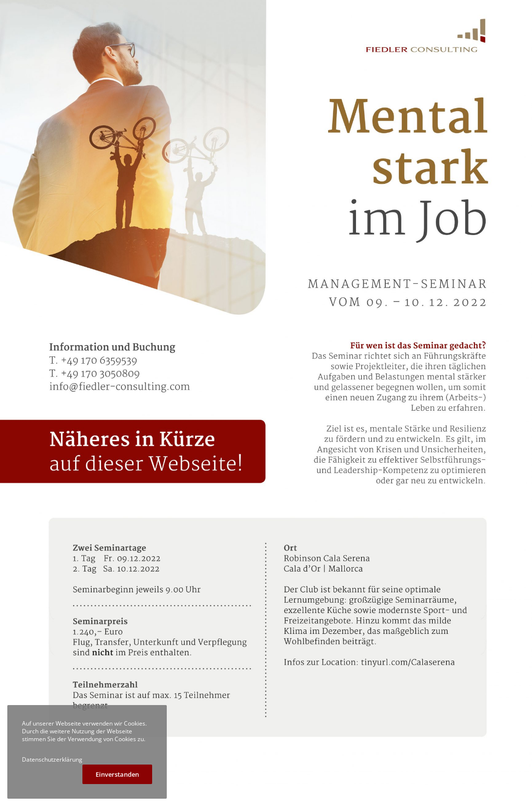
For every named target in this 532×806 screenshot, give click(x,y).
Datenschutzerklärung (52, 759)
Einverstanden (117, 774)
